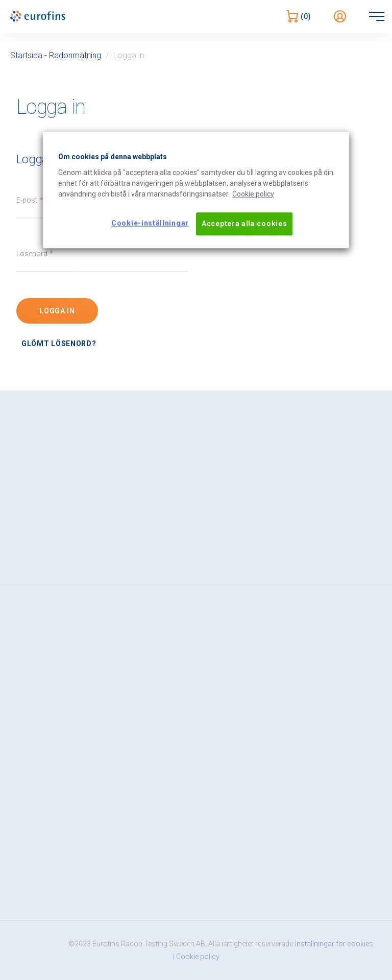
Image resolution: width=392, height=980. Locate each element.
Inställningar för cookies (334, 944)
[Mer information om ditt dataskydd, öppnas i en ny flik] (253, 194)
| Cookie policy (196, 957)
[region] (196, 190)
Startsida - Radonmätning (56, 55)
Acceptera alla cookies (244, 224)
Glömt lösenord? (59, 343)
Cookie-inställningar (150, 223)
